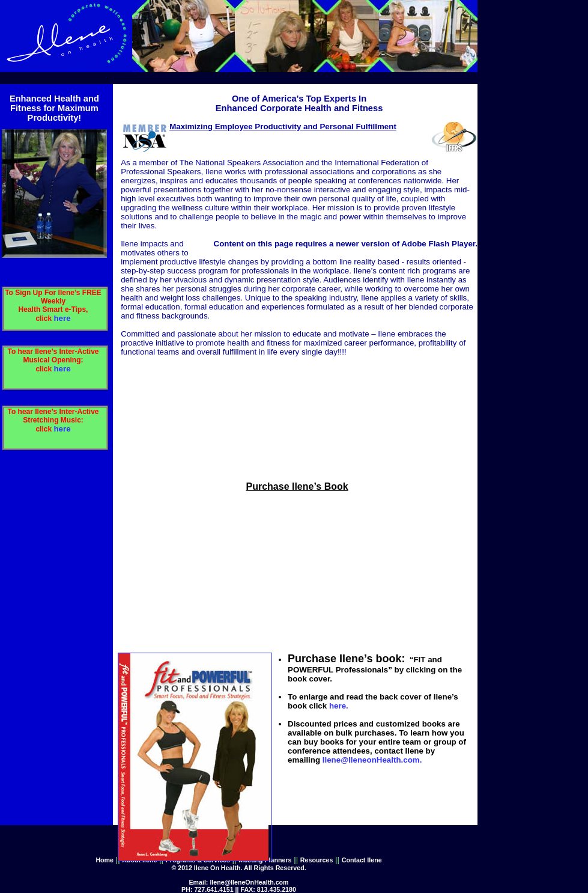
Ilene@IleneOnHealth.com (249, 882)
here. (339, 706)
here (62, 318)
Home (105, 860)
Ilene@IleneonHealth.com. (372, 760)
